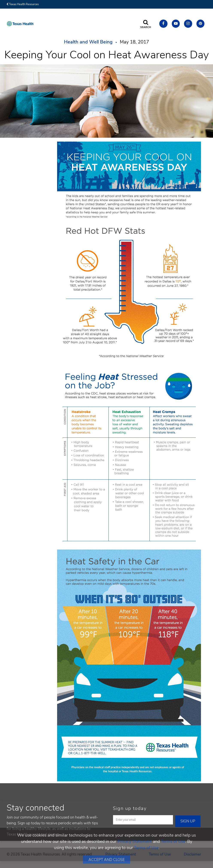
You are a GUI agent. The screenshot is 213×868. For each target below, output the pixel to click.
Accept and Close (107, 860)
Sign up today (130, 808)
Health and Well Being (88, 42)
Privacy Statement (135, 841)
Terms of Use (173, 841)
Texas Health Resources (23, 4)
